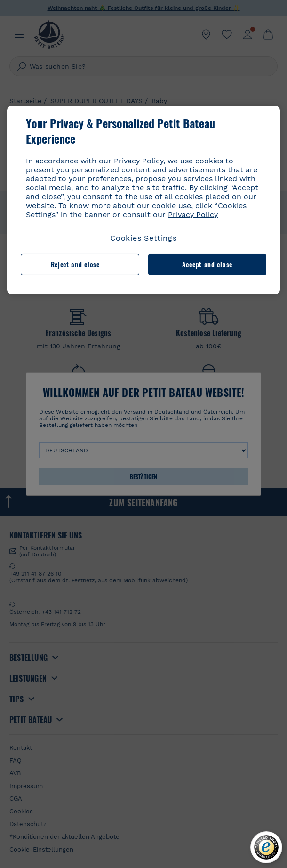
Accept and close (207, 264)
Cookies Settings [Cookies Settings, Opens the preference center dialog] (143, 238)
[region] (143, 200)
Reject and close (75, 264)
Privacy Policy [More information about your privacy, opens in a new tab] (193, 214)
